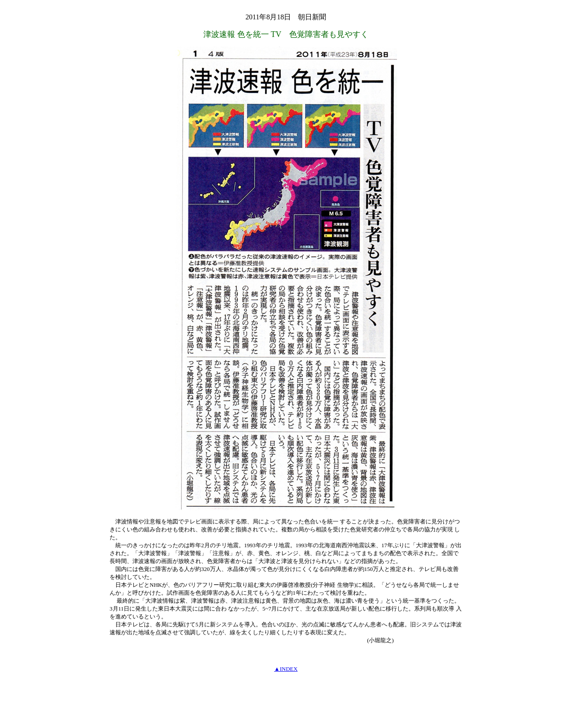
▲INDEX (286, 669)
